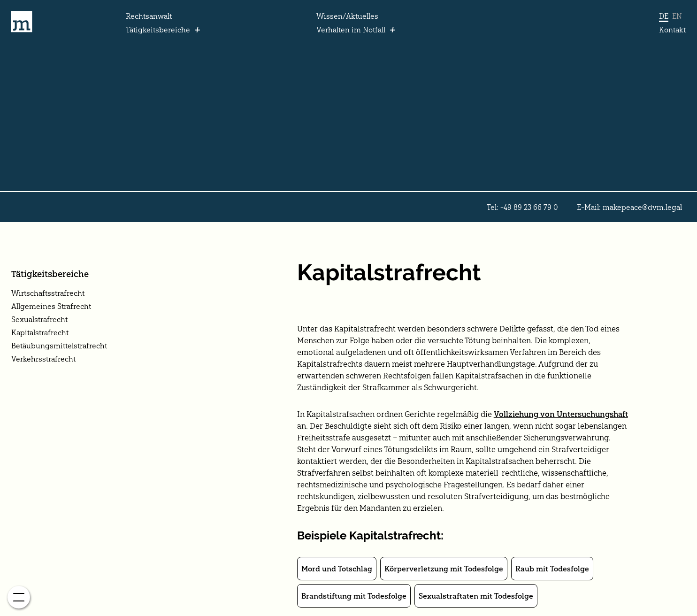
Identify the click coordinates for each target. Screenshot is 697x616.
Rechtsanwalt (149, 16)
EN (677, 16)
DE (664, 16)
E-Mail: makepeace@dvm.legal (629, 207)
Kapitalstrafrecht (40, 332)
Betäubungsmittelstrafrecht (59, 346)
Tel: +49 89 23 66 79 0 (522, 207)
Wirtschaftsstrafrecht (48, 293)
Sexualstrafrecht (39, 319)
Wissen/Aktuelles (347, 16)
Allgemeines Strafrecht (51, 306)
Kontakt (672, 30)
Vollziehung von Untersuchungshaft (561, 414)
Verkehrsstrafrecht (43, 359)
